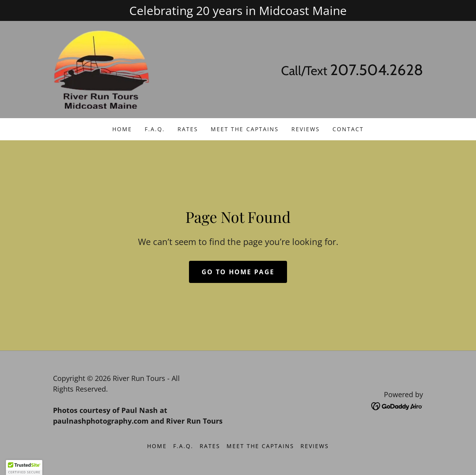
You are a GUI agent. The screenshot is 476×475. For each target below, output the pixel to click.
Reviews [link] (306, 129)
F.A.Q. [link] (155, 129)
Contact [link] (348, 129)
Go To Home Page (238, 272)
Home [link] (122, 129)
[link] (101, 69)
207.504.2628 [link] (377, 70)
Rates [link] (188, 129)
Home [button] (157, 446)
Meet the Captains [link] (245, 129)
